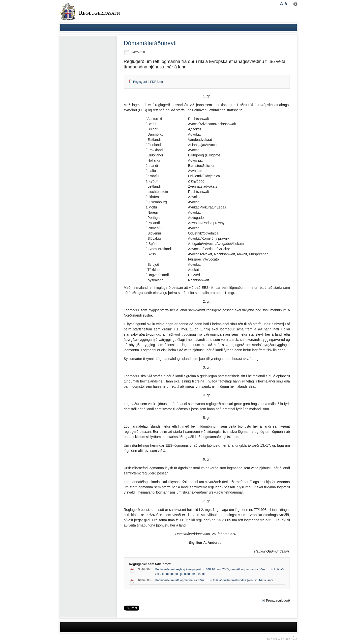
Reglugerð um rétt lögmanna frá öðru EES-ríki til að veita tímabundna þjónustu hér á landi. (214, 580)
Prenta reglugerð (278, 600)
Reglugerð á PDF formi (148, 82)
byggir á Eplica (281, 638)
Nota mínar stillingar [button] (295, 4)
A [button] (282, 4)
